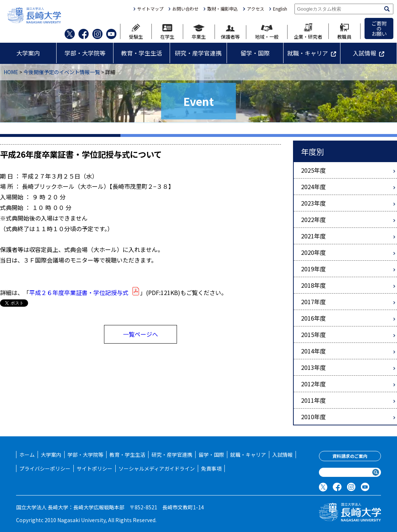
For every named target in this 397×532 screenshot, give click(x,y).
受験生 (136, 31)
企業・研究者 (308, 31)
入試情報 (365, 53)
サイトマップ (150, 9)
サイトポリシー (95, 468)
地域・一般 (267, 32)
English (280, 9)
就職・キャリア (308, 53)
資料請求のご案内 (350, 456)
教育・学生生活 (142, 53)
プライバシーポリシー (45, 468)
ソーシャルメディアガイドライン (157, 468)
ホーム (27, 455)
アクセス (256, 9)
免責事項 (211, 468)
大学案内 (28, 53)
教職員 (344, 31)
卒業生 (199, 32)
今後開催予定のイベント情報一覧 (62, 72)
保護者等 (230, 32)
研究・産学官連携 (198, 53)
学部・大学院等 (85, 53)
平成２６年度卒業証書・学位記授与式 (85, 292)
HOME (11, 72)
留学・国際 (255, 53)
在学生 (167, 32)
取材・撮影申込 (223, 9)
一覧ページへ (140, 334)
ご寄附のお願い (379, 28)
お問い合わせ (185, 9)
